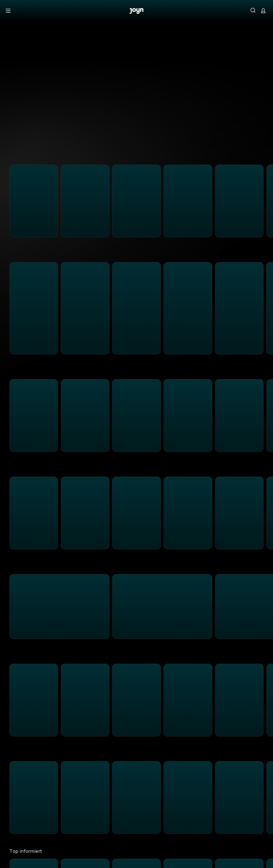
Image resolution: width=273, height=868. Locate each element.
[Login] (263, 11)
